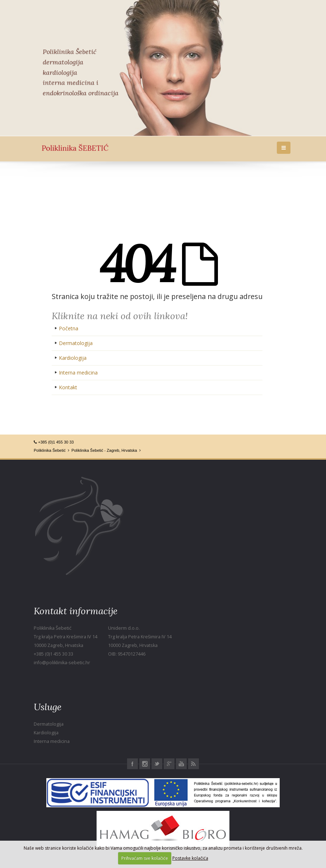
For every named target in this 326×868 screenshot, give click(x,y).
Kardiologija (73, 358)
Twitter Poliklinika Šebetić (157, 764)
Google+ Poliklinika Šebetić (169, 764)
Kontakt (68, 387)
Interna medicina (78, 373)
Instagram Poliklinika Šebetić (145, 764)
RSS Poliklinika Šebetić (194, 764)
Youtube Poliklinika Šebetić (181, 764)
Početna (69, 328)
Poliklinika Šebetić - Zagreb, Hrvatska (104, 450)
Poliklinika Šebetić (50, 450)
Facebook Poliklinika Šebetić (132, 764)
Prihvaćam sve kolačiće (145, 858)
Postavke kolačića (190, 858)
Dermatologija (76, 343)
